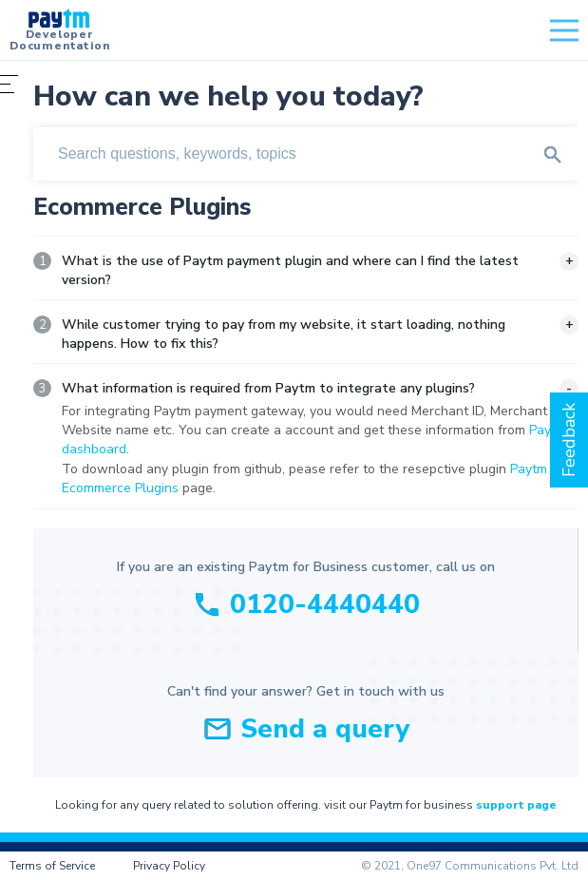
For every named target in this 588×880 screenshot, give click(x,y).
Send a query (325, 729)
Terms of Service (52, 866)
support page (516, 805)
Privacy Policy (169, 866)
